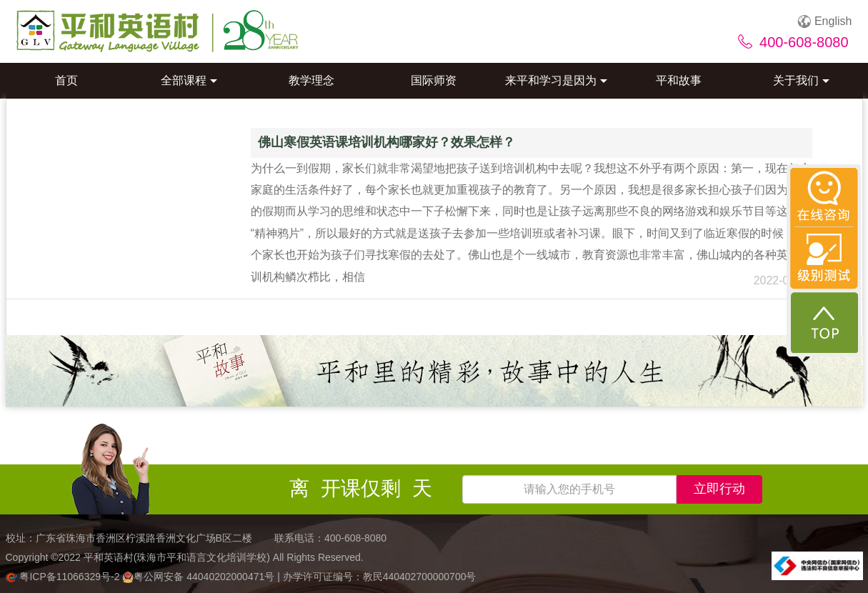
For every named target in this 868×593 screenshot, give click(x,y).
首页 (66, 80)
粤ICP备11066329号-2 (64, 577)
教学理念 (311, 80)
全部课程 (189, 80)
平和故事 (679, 80)
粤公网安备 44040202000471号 (200, 577)
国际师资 (434, 80)
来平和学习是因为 (556, 80)
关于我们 (801, 80)
